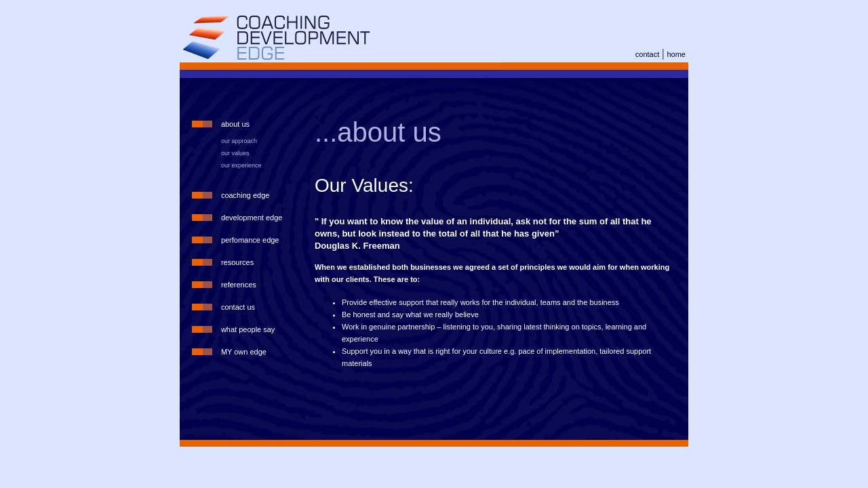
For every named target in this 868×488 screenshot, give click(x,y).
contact (647, 54)
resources (237, 262)
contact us (238, 307)
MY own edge (244, 352)
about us (235, 124)
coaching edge (245, 195)
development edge (252, 218)
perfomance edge (250, 240)
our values (235, 153)
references (239, 285)
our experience (241, 165)
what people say (248, 329)
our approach (239, 141)
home (676, 54)
